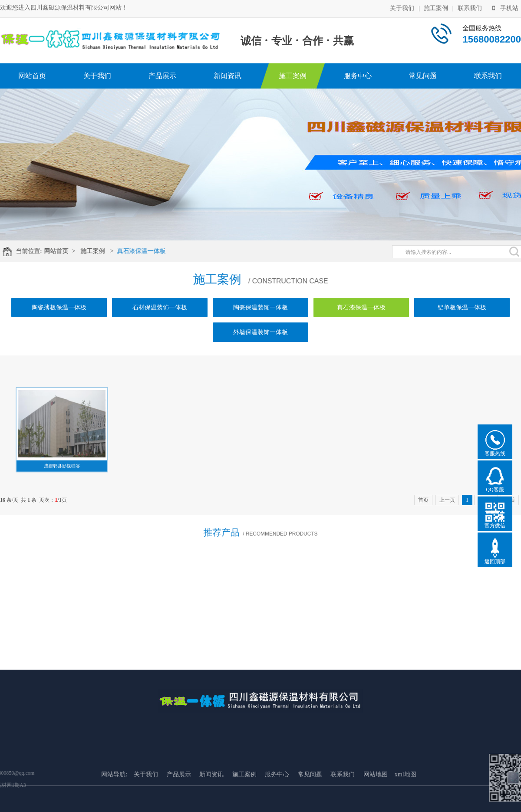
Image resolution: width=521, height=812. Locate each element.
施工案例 (436, 8)
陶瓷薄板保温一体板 (59, 307)
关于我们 (402, 8)
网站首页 (32, 76)
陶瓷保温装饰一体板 (260, 307)
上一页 (447, 500)
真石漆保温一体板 (146, 251)
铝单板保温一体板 (462, 307)
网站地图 (376, 795)
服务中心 (358, 76)
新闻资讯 (228, 76)
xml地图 (406, 795)
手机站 (505, 8)
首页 (423, 500)
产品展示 (162, 76)
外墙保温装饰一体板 (260, 332)
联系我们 (470, 8)
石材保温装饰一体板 (160, 307)
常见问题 (423, 76)
